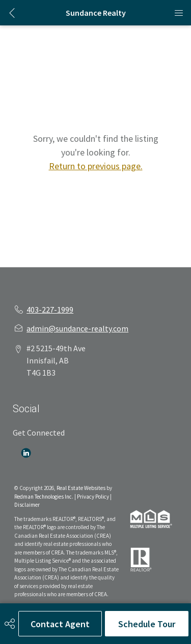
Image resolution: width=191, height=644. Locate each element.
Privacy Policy (93, 497)
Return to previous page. (96, 166)
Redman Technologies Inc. (44, 497)
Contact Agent (60, 624)
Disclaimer (27, 505)
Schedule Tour (147, 624)
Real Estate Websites (81, 488)
